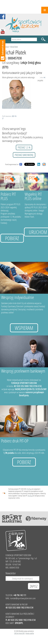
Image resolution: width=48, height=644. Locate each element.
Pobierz (12, 238)
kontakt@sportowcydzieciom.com (23, 598)
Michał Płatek (14, 47)
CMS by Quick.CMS (19, 633)
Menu (45, 10)
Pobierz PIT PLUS (8, 196)
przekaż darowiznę (24, 155)
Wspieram (24, 328)
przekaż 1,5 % (24, 147)
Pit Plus (29, 489)
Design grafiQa (30, 633)
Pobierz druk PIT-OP (15, 441)
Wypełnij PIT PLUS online (33, 196)
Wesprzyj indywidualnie (18, 297)
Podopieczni (6, 47)
